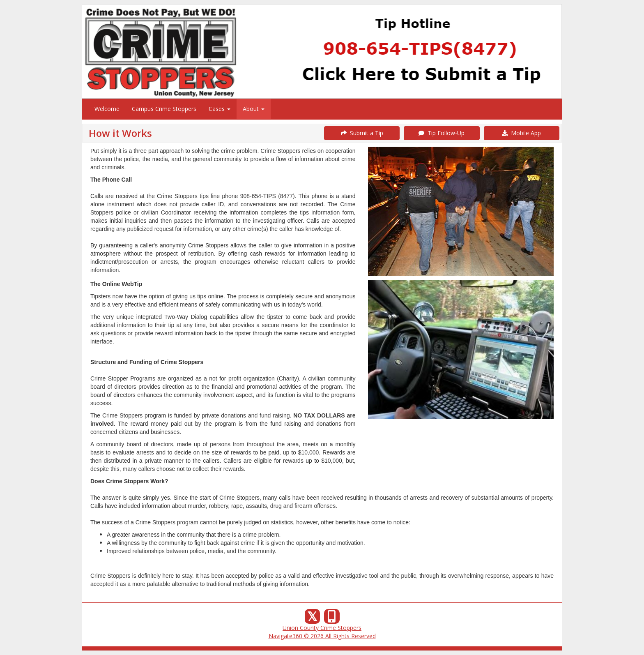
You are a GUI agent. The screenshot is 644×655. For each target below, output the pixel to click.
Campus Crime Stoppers (164, 109)
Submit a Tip (362, 133)
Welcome (107, 109)
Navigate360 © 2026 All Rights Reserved (322, 636)
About (254, 109)
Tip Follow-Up (442, 133)
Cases (220, 109)
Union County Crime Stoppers (322, 628)
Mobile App (521, 133)
